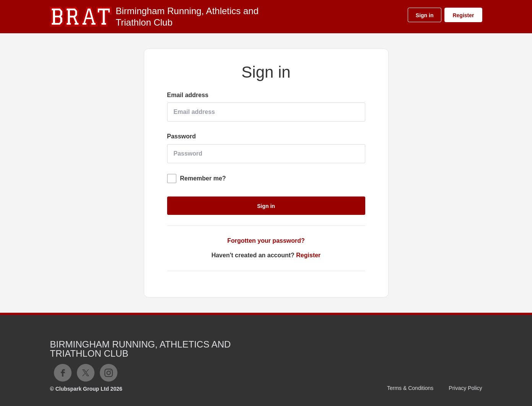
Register (463, 15)
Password (182, 136)
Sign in (425, 15)
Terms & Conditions (410, 388)
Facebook (63, 373)
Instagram (109, 373)
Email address (188, 95)
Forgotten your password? (266, 241)
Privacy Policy (465, 388)
